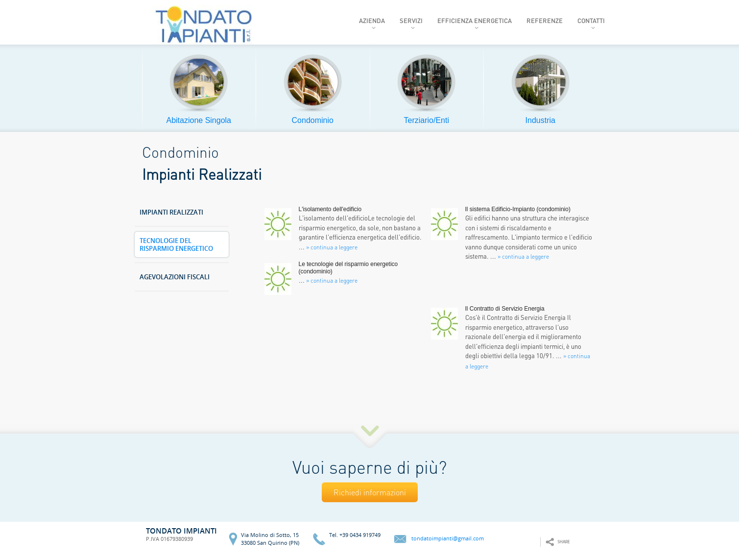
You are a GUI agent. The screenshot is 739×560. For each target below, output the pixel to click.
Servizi (411, 20)
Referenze (545, 20)
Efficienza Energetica (475, 20)
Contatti (591, 20)
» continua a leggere (523, 256)
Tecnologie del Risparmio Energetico (176, 245)
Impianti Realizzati (171, 212)
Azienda (372, 20)
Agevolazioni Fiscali (175, 277)
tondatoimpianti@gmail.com (448, 539)
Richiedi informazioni (370, 492)
